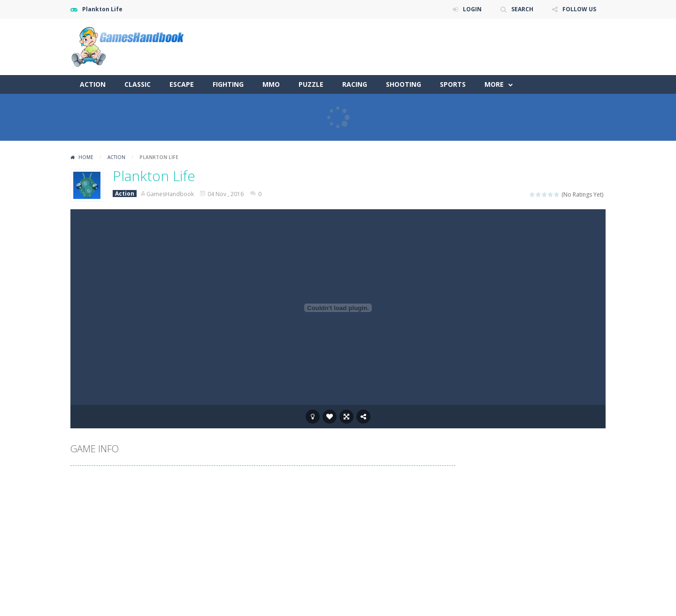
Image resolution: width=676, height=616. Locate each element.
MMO (271, 84)
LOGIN (472, 9)
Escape (182, 84)
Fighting (228, 84)
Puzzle (311, 84)
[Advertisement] (435, 47)
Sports (453, 84)
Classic (138, 84)
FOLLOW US (579, 9)
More (494, 84)
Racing (355, 84)
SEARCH (522, 9)
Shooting (403, 84)
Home (86, 157)
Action (93, 84)
